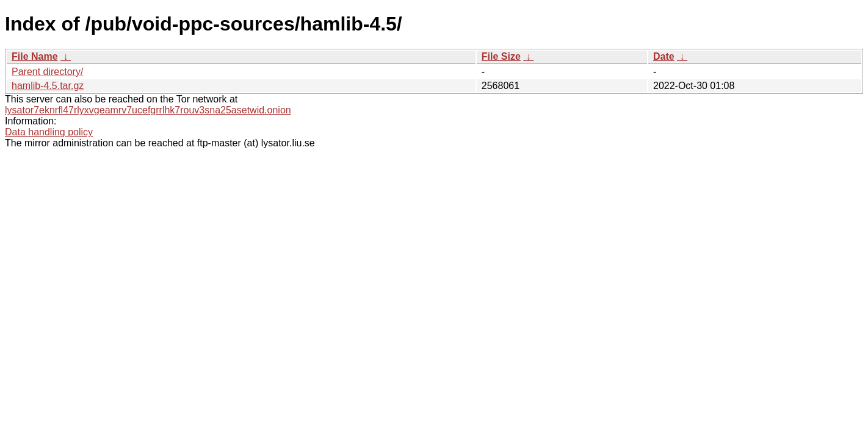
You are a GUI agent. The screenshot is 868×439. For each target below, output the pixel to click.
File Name (35, 56)
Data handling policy (49, 132)
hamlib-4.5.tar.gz (48, 86)
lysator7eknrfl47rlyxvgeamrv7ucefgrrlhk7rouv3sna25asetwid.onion (148, 110)
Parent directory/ (47, 72)
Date (664, 56)
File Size (501, 56)
